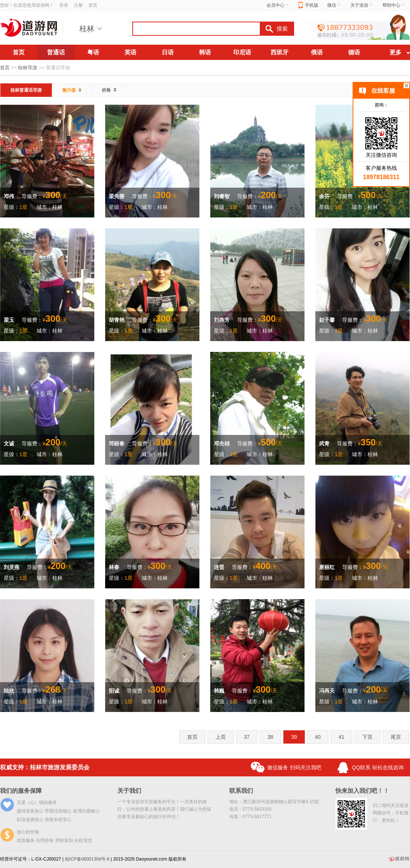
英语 (130, 52)
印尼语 (242, 52)
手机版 (308, 5)
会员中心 (278, 5)
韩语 (205, 52)
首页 (93, 5)
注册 (78, 5)
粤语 (93, 52)
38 (271, 737)
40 (318, 737)
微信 (334, 5)
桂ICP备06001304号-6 (87, 859)
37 (247, 737)
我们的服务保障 (21, 791)
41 (341, 737)
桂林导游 (28, 68)
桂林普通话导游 (26, 90)
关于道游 (362, 5)
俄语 (317, 52)
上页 (221, 737)
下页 (368, 737)
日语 (168, 52)
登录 (64, 5)
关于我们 (129, 791)
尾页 (396, 737)
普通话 (56, 52)
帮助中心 (394, 5)
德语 (354, 52)
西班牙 (280, 52)
